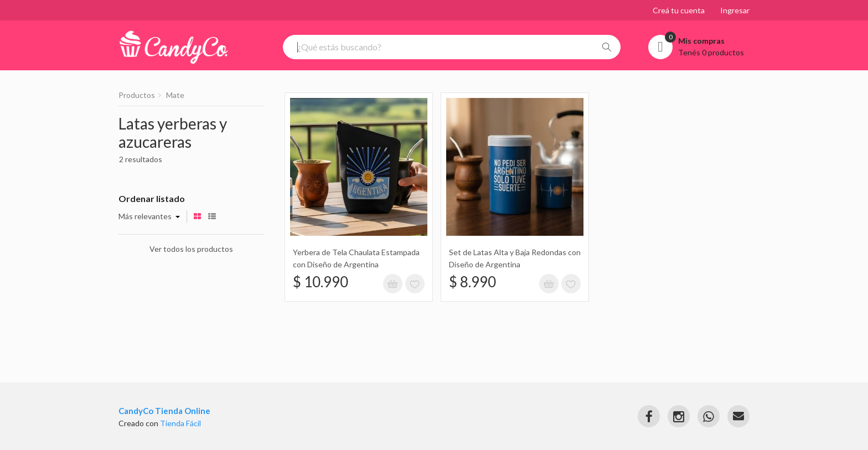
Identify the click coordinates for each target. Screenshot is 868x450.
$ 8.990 (472, 282)
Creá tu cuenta (679, 10)
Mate (175, 95)
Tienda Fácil (180, 423)
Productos (137, 95)
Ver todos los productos (191, 249)
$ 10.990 (321, 282)
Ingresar (735, 10)
